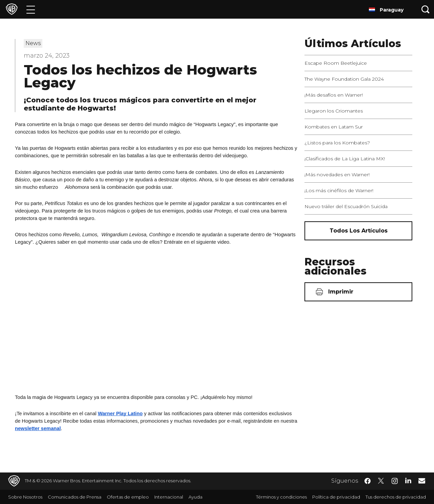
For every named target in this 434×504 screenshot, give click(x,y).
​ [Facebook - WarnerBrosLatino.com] (368, 481)
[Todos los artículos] (358, 231)
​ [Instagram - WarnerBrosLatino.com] (395, 481)
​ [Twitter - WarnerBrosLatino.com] (381, 481)
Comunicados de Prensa (75, 497)
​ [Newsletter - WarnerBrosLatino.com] (422, 481)
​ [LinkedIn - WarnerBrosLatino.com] (408, 480)
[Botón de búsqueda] (426, 9)
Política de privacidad (336, 497)
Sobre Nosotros (25, 497)
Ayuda (195, 497)
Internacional (169, 497)
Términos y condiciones (281, 497)
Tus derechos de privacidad (396, 497)
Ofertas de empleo (128, 497)
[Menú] (31, 9)
